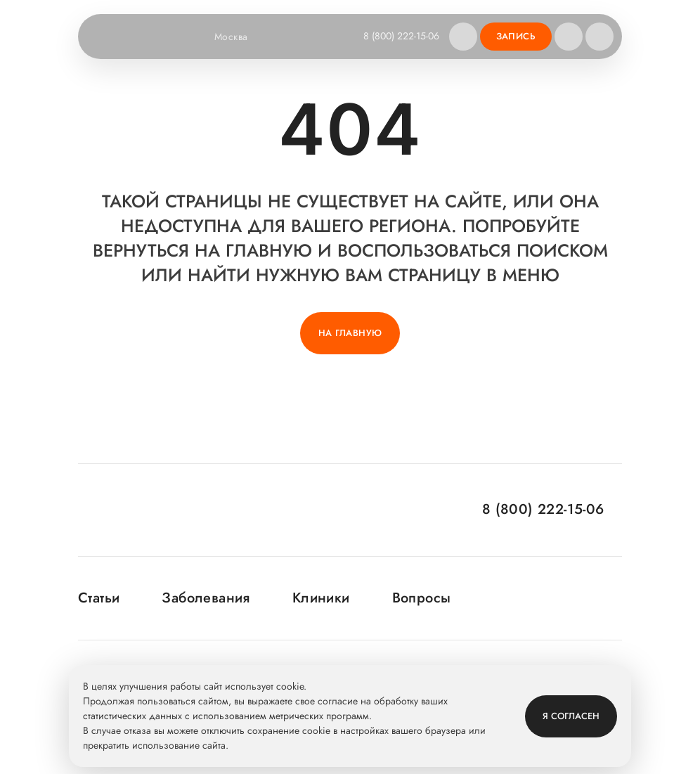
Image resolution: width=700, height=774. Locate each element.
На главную (350, 333)
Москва (240, 37)
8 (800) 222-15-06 (401, 36)
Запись (516, 36)
